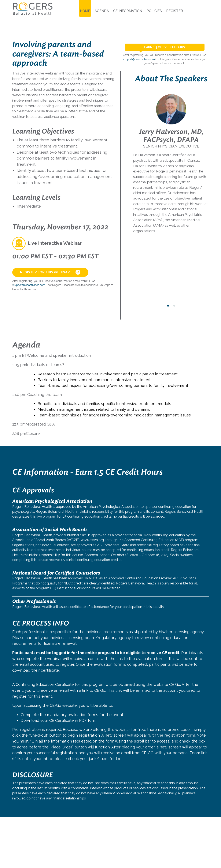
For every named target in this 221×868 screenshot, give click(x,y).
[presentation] (136, 108)
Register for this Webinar (50, 272)
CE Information (128, 11)
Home (85, 11)
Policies (154, 11)
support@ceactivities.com (29, 285)
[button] (168, 306)
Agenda (102, 11)
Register (175, 11)
